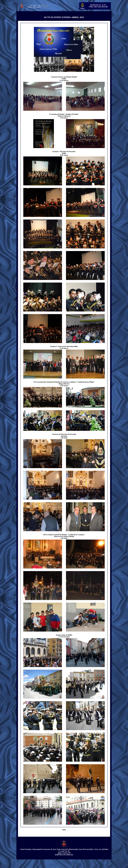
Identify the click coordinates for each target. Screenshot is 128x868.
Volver (82, 8)
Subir (64, 830)
